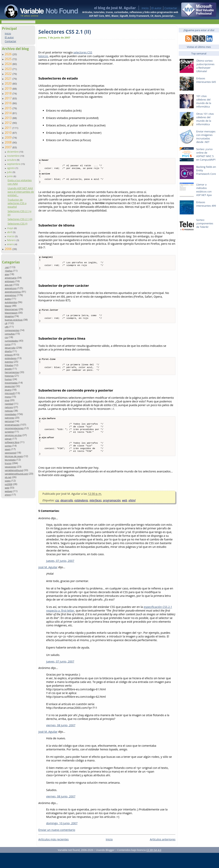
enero (11, 244)
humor (8, 379)
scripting (9, 432)
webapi (8, 491)
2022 (9, 74)
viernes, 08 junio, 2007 (61, 740)
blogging (9, 316)
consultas (10, 334)
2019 (9, 88)
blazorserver (11, 309)
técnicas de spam (14, 456)
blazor (8, 306)
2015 (9, 108)
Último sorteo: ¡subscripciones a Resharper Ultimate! (205, 66)
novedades (10, 414)
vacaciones (10, 467)
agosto (11, 168)
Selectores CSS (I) (18, 224)
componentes (12, 330)
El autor (157, 8)
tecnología (10, 460)
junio (10, 176)
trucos (8, 463)
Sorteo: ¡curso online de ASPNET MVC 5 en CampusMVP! (206, 154)
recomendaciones (14, 428)
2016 (9, 103)
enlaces (9, 355)
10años (9, 271)
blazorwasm (11, 313)
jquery (8, 390)
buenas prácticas (14, 320)
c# (6, 323)
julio (10, 172)
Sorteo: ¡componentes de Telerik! (205, 223)
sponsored (10, 453)
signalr (8, 439)
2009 (9, 137)
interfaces (96, 515)
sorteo (8, 446)
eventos (9, 362)
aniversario (11, 278)
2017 (9, 98)
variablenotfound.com (16, 474)
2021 (9, 79)
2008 (9, 142)
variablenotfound (14, 470)
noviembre (14, 156)
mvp (7, 400)
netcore (9, 407)
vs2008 (8, 484)
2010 (9, 133)
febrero (12, 240)
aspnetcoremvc (13, 292)
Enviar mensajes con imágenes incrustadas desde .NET (206, 137)
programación (12, 425)
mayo (11, 228)
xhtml (8, 495)
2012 (9, 123)
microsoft (10, 393)
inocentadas (11, 383)
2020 (9, 83)
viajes (8, 481)
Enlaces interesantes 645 (206, 80)
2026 (9, 54)
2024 (9, 64)
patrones (9, 418)
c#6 (7, 327)
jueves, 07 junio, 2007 (60, 576)
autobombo (11, 302)
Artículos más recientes (54, 854)
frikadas (9, 365)
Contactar (171, 8)
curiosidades (11, 341)
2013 (9, 118)
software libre (12, 442)
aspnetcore (11, 288)
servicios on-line (13, 435)
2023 (9, 69)
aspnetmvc (10, 295)
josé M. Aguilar (48, 582)
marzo (11, 236)
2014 (9, 113)
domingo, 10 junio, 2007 (62, 838)
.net (7, 267)
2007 (9, 147)
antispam (10, 281)
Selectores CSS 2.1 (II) (20, 219)
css (6, 337)
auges (8, 299)
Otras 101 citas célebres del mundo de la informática (205, 119)
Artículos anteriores (163, 854)
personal (9, 421)
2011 (9, 128)
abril (10, 232)
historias (9, 376)
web (7, 488)
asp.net (9, 285)
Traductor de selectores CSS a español (17, 203)
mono (8, 397)
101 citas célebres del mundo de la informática (204, 101)
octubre (12, 160)
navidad (9, 404)
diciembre (13, 152)
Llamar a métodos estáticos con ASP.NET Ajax (204, 190)
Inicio (145, 8)
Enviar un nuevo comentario (57, 845)
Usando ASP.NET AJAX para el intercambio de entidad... (21, 192)
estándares (11, 358)
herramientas (12, 372)
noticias (9, 411)
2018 (9, 93)
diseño (8, 351)
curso (8, 344)
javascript (10, 386)
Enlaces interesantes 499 (206, 204)
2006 (9, 249)
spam (8, 449)
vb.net (8, 477)
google (8, 369)
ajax (7, 274)
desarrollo (10, 348)
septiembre (14, 164)
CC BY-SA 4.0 (154, 865)
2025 (9, 59)
